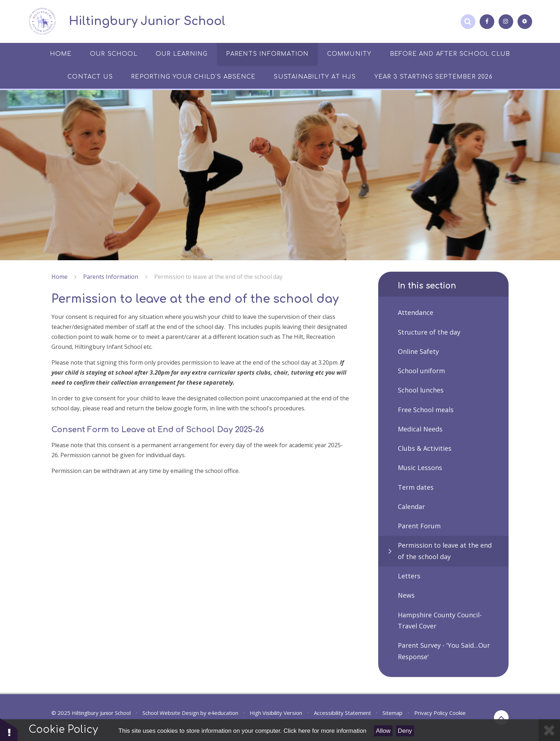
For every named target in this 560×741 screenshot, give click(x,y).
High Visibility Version (276, 713)
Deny (405, 731)
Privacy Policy (431, 713)
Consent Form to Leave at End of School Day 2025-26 (158, 430)
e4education (223, 713)
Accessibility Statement (342, 713)
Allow (383, 731)
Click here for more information (325, 731)
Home (59, 277)
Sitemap (392, 713)
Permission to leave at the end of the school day (218, 277)
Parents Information (111, 277)
